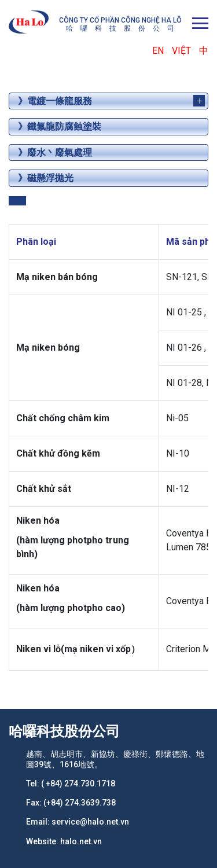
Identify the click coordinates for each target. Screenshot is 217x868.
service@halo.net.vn (90, 822)
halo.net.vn (81, 841)
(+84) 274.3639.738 (80, 803)
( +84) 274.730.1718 (78, 784)
